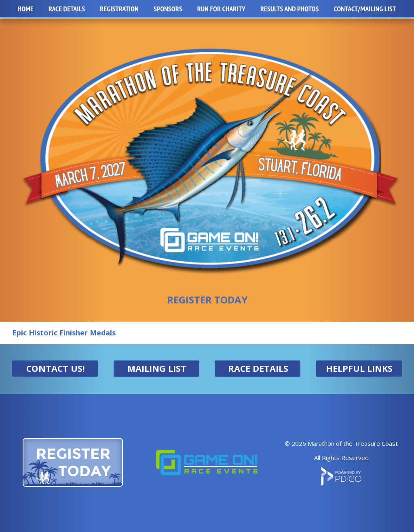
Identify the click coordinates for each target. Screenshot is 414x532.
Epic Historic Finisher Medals (64, 333)
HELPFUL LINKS (359, 368)
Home (26, 9)
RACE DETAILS (258, 368)
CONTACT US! (56, 368)
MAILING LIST (157, 368)
